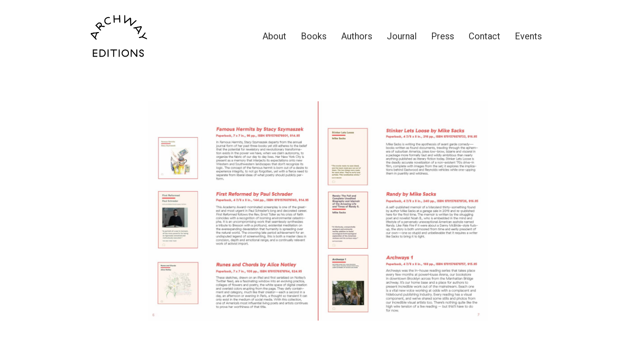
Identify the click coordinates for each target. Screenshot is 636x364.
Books (314, 36)
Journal (402, 36)
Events (528, 36)
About (274, 36)
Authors (357, 36)
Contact (484, 36)
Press (443, 36)
